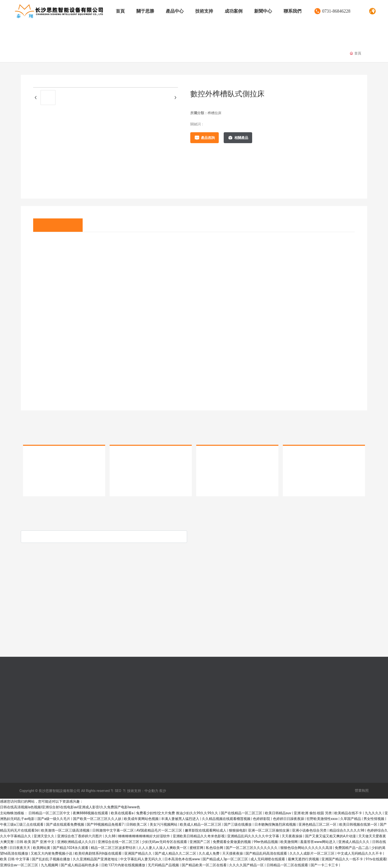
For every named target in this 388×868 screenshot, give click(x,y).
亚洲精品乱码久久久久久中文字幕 (254, 836)
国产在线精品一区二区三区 (242, 813)
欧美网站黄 (42, 848)
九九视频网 (50, 865)
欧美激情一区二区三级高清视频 (66, 830)
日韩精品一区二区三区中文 (50, 813)
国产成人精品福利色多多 (80, 865)
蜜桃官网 (197, 848)
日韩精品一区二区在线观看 (288, 865)
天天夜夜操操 (292, 836)
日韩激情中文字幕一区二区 (113, 830)
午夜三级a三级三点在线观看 (22, 824)
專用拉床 (95, 53)
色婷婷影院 (262, 819)
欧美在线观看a (123, 813)
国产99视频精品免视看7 (106, 824)
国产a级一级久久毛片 (54, 819)
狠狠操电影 (238, 830)
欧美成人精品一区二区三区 (201, 824)
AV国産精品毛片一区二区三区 (160, 830)
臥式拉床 (125, 53)
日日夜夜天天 (20, 848)
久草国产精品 (351, 819)
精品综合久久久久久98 (347, 830)
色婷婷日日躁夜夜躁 (289, 819)
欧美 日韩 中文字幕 (15, 859)
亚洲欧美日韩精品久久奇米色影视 (199, 836)
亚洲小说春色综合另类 (310, 830)
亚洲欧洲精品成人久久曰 (77, 842)
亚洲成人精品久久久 (354, 842)
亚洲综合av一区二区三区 (20, 865)
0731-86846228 (336, 11)
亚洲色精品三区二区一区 (318, 824)
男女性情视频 (374, 819)
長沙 (162, 791)
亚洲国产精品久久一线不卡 (343, 859)
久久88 (110, 836)
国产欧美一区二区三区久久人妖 (98, 819)
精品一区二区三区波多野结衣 (114, 848)
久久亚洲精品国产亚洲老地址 (96, 859)
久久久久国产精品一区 (247, 865)
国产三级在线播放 (238, 824)
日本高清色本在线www (182, 859)
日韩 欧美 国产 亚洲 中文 (36, 842)
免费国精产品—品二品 (352, 848)
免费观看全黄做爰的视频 (232, 842)
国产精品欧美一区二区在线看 (205, 865)
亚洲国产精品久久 (138, 853)
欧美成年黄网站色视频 (142, 819)
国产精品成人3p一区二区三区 (226, 859)
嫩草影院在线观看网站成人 (206, 830)
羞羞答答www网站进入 (318, 842)
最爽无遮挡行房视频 (304, 859)
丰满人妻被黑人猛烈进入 (181, 819)
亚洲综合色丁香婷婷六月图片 (80, 836)
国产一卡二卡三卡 (325, 865)
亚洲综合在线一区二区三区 (119, 842)
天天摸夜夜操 (233, 853)
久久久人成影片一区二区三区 (312, 853)
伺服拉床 (36, 53)
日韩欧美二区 (137, 824)
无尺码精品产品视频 (164, 865)
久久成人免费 (209, 853)
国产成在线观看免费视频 (65, 824)
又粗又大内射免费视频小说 (52, 853)
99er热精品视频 (266, 842)
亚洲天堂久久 (44, 836)
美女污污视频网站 (164, 824)
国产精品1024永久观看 (71, 848)
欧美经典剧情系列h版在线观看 (99, 853)
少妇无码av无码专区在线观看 (165, 842)
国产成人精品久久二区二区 (176, 853)
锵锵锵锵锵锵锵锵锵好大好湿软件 (144, 836)
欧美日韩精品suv (279, 813)
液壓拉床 (65, 53)
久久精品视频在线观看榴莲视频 (227, 819)
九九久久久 (374, 813)
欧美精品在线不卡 (349, 813)
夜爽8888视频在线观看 (91, 813)
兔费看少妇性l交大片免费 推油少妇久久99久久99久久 (178, 813)
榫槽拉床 (154, 53)
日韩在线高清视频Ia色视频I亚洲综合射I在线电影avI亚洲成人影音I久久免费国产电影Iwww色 (70, 807)
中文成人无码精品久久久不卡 (360, 853)
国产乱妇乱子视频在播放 (51, 859)
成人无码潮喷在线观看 (268, 859)
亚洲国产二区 (200, 842)
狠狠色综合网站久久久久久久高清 (307, 848)
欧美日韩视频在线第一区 (359, 824)
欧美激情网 (289, 842)
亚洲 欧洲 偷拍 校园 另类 (313, 813)
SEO (118, 791)
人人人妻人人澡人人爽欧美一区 (163, 848)
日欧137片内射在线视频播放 (124, 865)
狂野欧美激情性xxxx (323, 819)
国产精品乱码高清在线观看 (267, 853)
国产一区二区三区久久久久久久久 (252, 848)
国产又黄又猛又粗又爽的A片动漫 (331, 836)
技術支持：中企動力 (143, 791)
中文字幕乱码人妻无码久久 (141, 859)
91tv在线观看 (376, 859)
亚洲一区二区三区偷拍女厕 (269, 830)
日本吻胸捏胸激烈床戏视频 (276, 824)
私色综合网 (215, 848)
